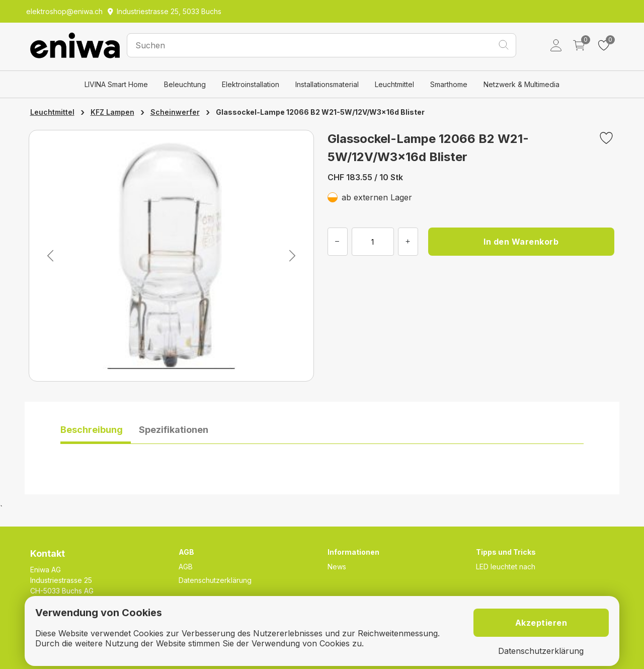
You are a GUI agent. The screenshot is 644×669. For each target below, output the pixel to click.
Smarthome (449, 84)
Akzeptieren (541, 623)
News (337, 567)
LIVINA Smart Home (116, 84)
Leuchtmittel (394, 84)
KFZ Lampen (112, 112)
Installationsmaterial (327, 84)
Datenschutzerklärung (215, 580)
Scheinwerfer (175, 112)
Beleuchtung (185, 84)
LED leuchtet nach (506, 567)
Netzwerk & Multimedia (521, 84)
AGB (186, 567)
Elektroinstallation (251, 84)
